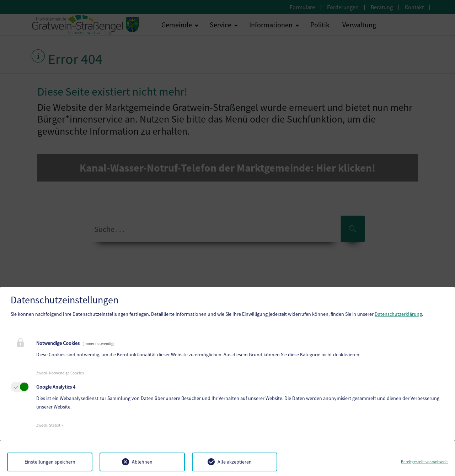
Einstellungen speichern (50, 462)
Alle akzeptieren (235, 462)
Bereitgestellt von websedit (424, 462)
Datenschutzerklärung (398, 314)
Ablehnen (142, 462)
